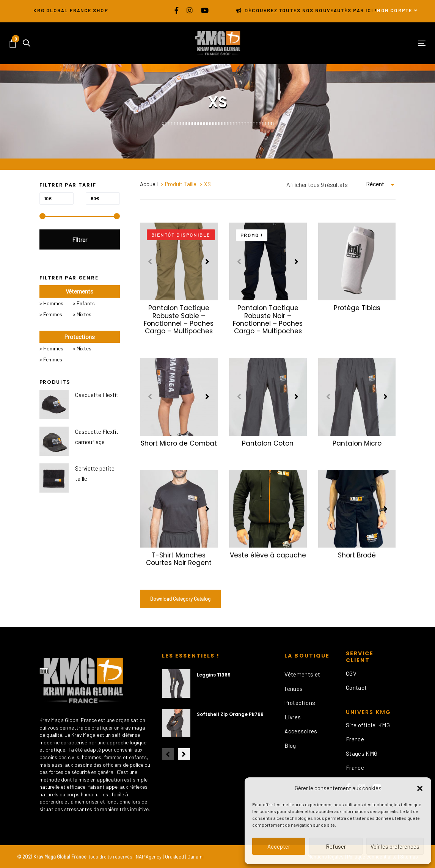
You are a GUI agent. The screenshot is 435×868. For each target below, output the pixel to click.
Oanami (196, 857)
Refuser (336, 846)
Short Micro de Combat (179, 443)
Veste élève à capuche (268, 555)
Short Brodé (357, 555)
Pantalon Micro (357, 443)
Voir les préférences (395, 846)
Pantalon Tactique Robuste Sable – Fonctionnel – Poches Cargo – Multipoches (179, 319)
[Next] (207, 262)
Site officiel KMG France (368, 732)
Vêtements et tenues (302, 681)
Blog (290, 746)
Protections (300, 703)
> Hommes (51, 303)
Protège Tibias (357, 308)
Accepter (279, 846)
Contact (356, 687)
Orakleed (174, 857)
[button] (420, 788)
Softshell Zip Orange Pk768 (230, 714)
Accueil (149, 184)
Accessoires (301, 731)
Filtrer (80, 239)
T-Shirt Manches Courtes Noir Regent (179, 559)
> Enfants (84, 303)
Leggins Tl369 (214, 675)
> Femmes (51, 314)
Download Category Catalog (180, 599)
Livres (293, 717)
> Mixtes (82, 314)
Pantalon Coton (268, 443)
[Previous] (150, 262)
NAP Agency (149, 857)
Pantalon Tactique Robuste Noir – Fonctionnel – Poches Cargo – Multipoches (268, 319)
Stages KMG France (362, 761)
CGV (351, 673)
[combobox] (381, 184)
